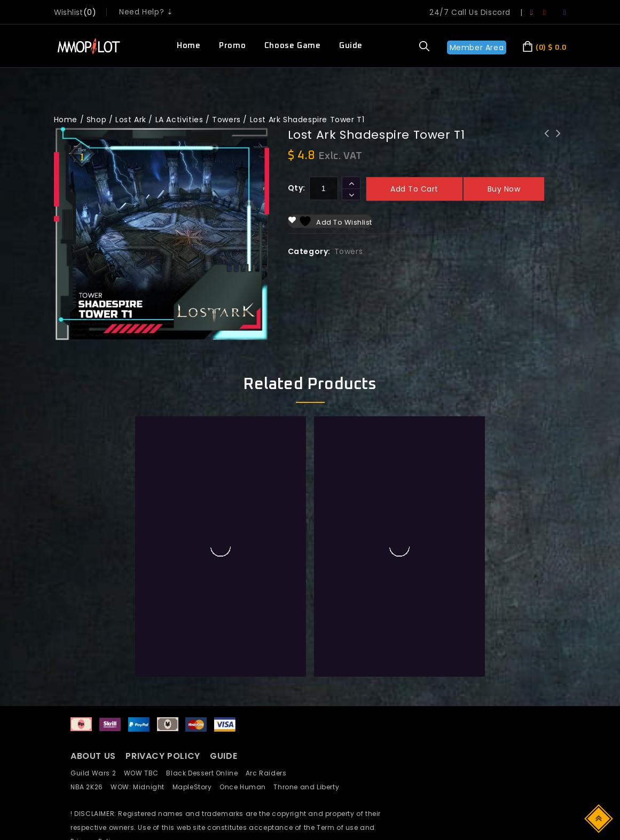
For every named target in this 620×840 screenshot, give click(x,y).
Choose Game (293, 46)
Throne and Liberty (309, 787)
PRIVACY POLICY (164, 756)
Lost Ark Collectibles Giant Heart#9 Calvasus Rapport (547, 147)
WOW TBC (145, 773)
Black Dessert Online (206, 773)
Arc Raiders (269, 773)
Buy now (504, 189)
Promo (232, 46)
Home (189, 46)
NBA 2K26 (91, 787)
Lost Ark (131, 120)
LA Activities (179, 120)
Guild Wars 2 (96, 773)
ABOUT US (93, 756)
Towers (226, 120)
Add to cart (414, 189)
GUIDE (223, 756)
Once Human (246, 787)
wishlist (69, 12)
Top (599, 818)
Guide (351, 46)
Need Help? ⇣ (146, 12)
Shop (96, 120)
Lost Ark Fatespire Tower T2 (559, 140)
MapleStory (196, 787)
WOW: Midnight (141, 787)
